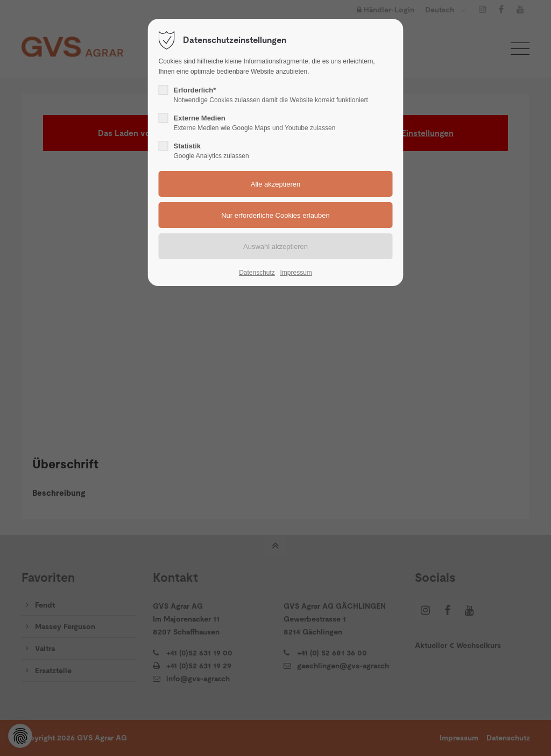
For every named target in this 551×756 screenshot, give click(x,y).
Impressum (296, 273)
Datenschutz (257, 273)
